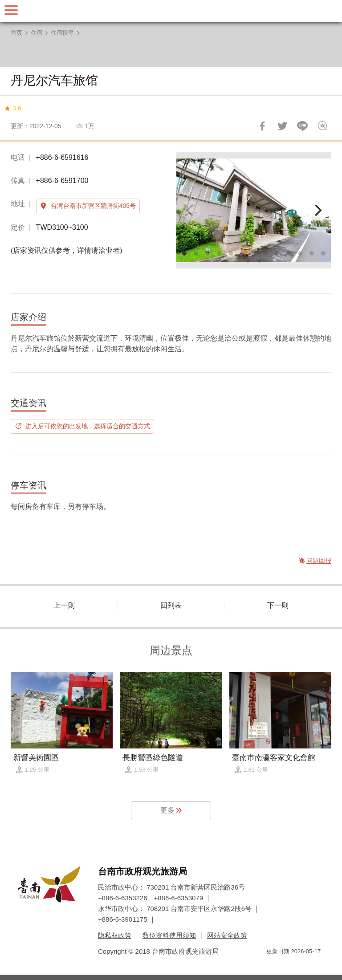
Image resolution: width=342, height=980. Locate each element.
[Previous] (191, 211)
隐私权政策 (115, 935)
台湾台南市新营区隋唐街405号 (93, 206)
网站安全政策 (227, 935)
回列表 (171, 605)
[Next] (317, 211)
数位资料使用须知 (169, 935)
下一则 (278, 605)
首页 (16, 33)
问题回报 (322, 126)
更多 (167, 810)
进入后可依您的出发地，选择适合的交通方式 (88, 426)
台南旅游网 (171, 11)
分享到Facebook (262, 126)
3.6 (17, 108)
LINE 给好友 (302, 126)
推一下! (282, 126)
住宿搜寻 (62, 33)
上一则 (64, 605)
